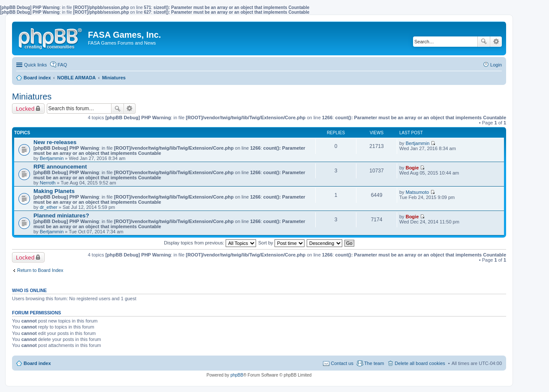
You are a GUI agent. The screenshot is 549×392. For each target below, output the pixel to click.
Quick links (35, 65)
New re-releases (55, 142)
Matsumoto (417, 192)
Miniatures (32, 96)
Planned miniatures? (61, 216)
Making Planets (54, 191)
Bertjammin (52, 158)
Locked (25, 109)
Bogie (412, 168)
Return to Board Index (40, 270)
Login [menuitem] (496, 65)
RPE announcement (60, 167)
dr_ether (49, 207)
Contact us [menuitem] (342, 363)
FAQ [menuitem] (62, 65)
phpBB (237, 375)
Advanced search (496, 42)
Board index (37, 363)
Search (484, 42)
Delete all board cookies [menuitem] (420, 363)
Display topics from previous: (210, 243)
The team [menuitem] (374, 363)
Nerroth (48, 183)
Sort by (281, 243)
